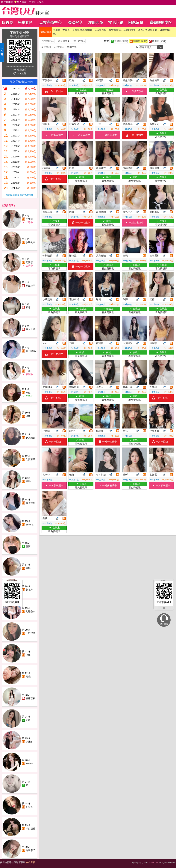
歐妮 (28, 568)
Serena (30, 525)
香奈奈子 (31, 850)
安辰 (28, 720)
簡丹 (28, 785)
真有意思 (31, 503)
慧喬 (28, 546)
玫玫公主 (31, 242)
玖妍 (28, 416)
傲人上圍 (31, 329)
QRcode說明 (19, 73)
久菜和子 (31, 459)
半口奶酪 (31, 829)
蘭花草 (29, 590)
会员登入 (75, 22)
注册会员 (95, 22)
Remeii (29, 763)
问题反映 (136, 22)
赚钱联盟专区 (161, 22)
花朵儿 (29, 807)
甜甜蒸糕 (31, 698)
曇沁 (28, 481)
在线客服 (31, 862)
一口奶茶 (31, 633)
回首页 (7, 22)
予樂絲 (29, 219)
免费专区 (25, 22)
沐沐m (29, 742)
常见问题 (116, 22)
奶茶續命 (31, 438)
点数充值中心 (50, 22)
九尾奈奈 (31, 611)
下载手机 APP (19, 33)
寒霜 (28, 307)
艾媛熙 (29, 262)
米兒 (28, 393)
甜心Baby (31, 351)
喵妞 (28, 655)
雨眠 (28, 677)
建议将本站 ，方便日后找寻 (22, 2)
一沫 (28, 371)
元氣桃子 (31, 286)
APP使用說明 (19, 70)
